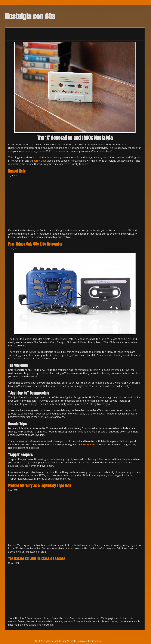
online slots (91, 444)
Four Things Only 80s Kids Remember (35, 244)
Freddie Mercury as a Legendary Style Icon (40, 486)
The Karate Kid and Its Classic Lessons (37, 559)
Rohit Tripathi (109, 641)
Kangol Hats (17, 171)
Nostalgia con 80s (30, 16)
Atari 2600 (40, 161)
